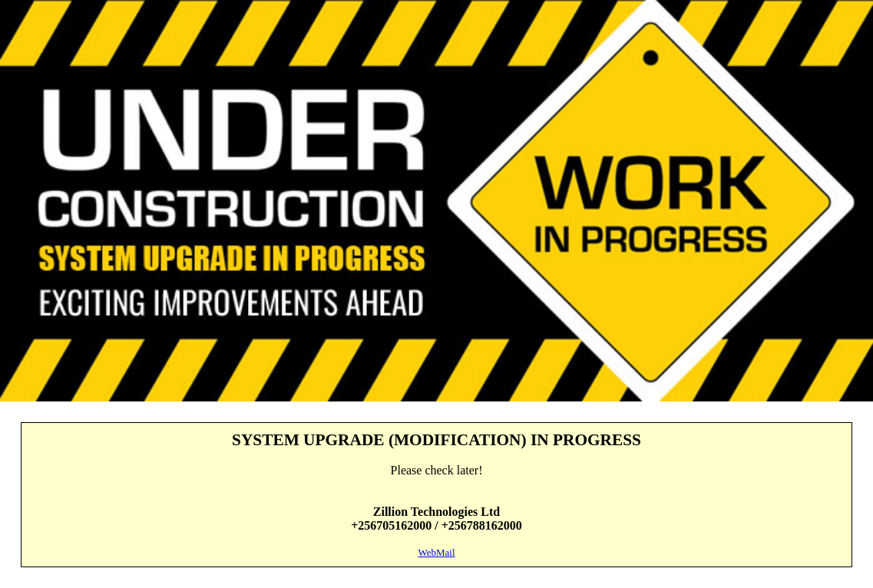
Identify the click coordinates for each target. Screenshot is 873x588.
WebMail (436, 552)
